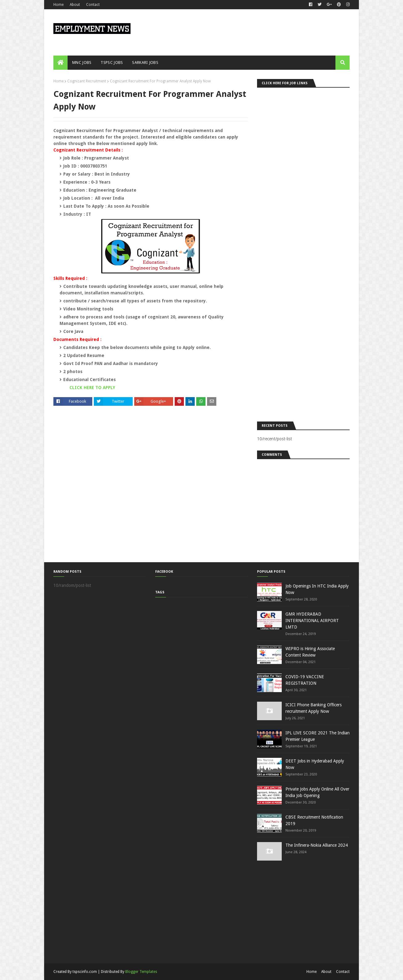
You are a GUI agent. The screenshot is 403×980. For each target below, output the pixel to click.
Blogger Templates (141, 972)
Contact (93, 5)
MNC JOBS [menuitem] (82, 62)
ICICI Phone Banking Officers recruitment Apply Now (314, 708)
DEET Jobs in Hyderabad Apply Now (315, 764)
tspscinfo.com (85, 972)
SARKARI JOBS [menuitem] (145, 62)
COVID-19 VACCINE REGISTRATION (305, 680)
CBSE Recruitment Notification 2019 (314, 820)
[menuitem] (60, 63)
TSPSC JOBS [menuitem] (112, 62)
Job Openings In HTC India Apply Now (317, 589)
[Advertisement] (303, 253)
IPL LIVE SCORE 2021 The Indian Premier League (318, 736)
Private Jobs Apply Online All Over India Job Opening (317, 792)
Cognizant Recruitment (87, 81)
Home (58, 5)
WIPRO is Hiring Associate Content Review (310, 652)
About (75, 5)
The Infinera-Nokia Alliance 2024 (317, 845)
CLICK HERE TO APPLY (92, 388)
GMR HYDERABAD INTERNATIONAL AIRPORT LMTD (312, 621)
